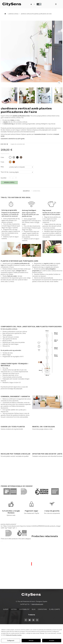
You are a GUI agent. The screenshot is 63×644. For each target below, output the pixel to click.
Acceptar (52, 641)
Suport (6, 609)
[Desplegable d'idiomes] (34, 4)
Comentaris (36, 191)
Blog (34, 609)
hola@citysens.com (37, 604)
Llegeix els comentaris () (18, 144)
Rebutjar (31, 641)
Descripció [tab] (26, 191)
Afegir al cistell (9, 182)
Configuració (11, 641)
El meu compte (55, 609)
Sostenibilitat (24, 609)
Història (14, 609)
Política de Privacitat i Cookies (14, 635)
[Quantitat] (13, 178)
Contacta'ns (42, 609)
